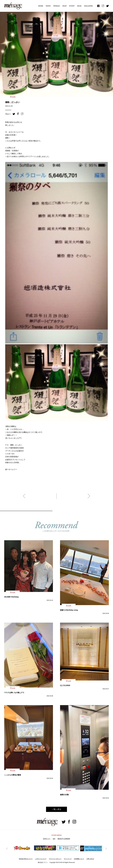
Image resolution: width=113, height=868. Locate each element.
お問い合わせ (90, 859)
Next (106, 848)
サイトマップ (68, 859)
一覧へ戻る (56, 809)
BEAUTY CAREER (64, 839)
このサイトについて (41, 859)
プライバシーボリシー (55, 859)
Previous (7, 848)
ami (54, 839)
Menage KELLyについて (26, 859)
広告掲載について (79, 859)
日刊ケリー (47, 839)
